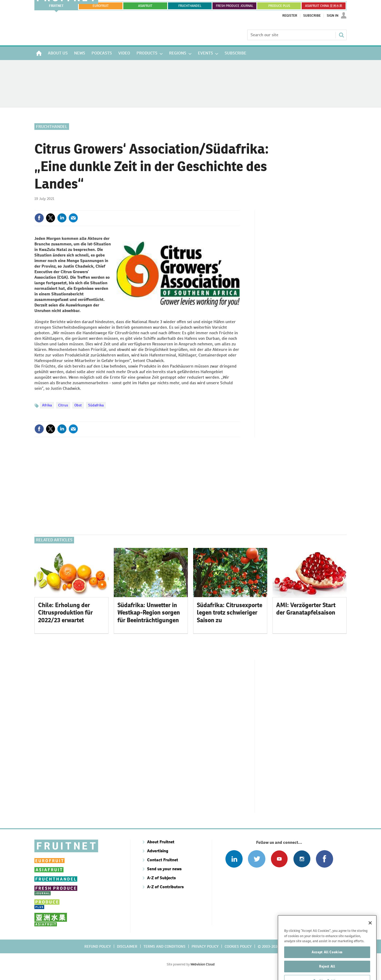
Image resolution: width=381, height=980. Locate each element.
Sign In (333, 16)
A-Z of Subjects (161, 878)
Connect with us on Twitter (257, 859)
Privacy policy (205, 946)
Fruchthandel (52, 127)
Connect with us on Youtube (279, 859)
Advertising (158, 851)
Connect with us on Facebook (325, 859)
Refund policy (98, 946)
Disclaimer (127, 946)
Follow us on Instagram (302, 859)
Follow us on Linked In (234, 859)
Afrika (47, 405)
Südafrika (96, 405)
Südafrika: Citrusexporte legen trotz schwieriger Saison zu (230, 613)
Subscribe (312, 16)
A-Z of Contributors (165, 887)
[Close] (370, 937)
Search (341, 35)
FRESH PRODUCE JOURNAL (235, 6)
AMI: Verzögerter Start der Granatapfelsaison (306, 609)
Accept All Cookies (327, 967)
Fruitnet (56, 6)
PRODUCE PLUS (279, 6)
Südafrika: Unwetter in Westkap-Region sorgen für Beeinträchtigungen (149, 613)
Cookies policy (238, 946)
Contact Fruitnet (163, 860)
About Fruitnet (161, 842)
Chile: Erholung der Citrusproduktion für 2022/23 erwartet (65, 613)
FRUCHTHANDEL (190, 6)
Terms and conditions (164, 946)
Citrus (63, 405)
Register (290, 16)
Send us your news (164, 869)
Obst (78, 405)
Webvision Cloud (203, 964)
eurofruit (101, 6)
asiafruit (145, 6)
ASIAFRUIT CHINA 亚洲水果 (324, 6)
